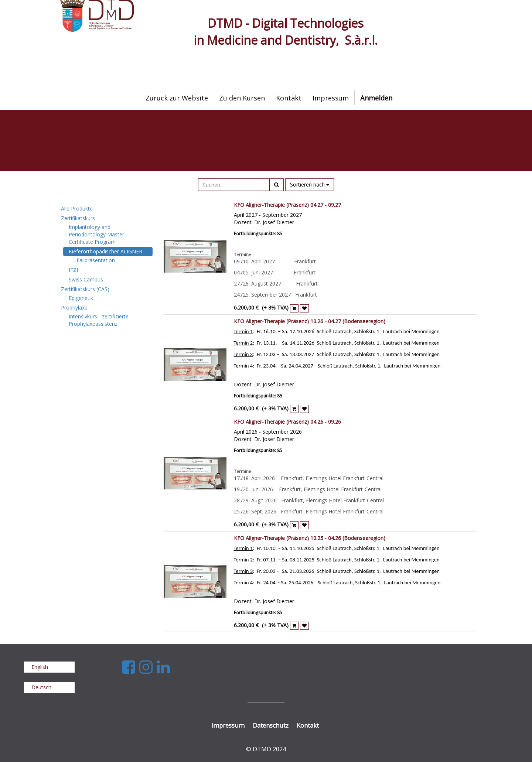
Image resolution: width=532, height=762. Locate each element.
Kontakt (308, 725)
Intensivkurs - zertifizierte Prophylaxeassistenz (99, 320)
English (40, 667)
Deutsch (41, 687)
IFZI (73, 270)
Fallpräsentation (96, 260)
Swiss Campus (86, 279)
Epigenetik (81, 298)
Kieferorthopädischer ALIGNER (105, 251)
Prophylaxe (74, 307)
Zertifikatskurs (78, 218)
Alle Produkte (77, 209)
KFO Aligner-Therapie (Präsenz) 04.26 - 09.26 (287, 422)
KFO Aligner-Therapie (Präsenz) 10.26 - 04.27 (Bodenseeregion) (310, 321)
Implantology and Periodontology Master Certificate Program (96, 234)
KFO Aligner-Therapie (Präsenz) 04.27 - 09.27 (287, 205)
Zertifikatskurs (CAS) (85, 289)
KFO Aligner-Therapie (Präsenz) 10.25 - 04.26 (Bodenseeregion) (310, 538)
